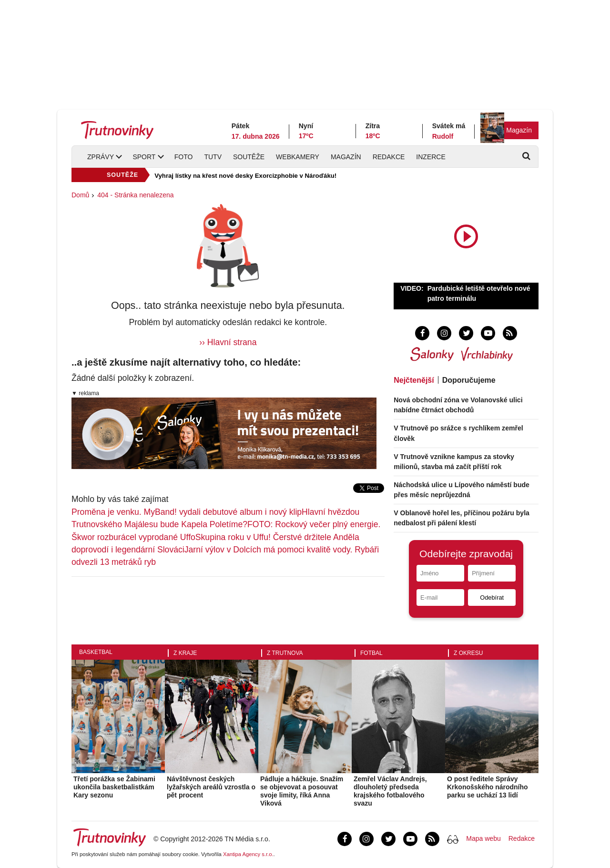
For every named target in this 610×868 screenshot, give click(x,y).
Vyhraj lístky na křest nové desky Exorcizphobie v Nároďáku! (245, 176)
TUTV (213, 157)
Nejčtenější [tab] (414, 380)
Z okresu (468, 653)
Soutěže (249, 157)
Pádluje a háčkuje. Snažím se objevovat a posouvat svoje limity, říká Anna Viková (302, 791)
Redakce (389, 157)
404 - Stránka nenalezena (135, 195)
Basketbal (96, 652)
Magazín (519, 130)
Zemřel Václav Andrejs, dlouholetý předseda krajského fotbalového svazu (390, 791)
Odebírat (492, 597)
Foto (184, 157)
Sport (144, 157)
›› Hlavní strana (228, 342)
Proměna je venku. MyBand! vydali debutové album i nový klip (187, 512)
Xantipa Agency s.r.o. (248, 854)
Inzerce (431, 157)
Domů (80, 195)
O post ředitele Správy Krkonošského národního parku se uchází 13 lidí (488, 787)
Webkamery (298, 157)
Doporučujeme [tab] (469, 380)
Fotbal (371, 653)
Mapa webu (483, 838)
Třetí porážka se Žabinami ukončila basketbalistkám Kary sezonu (114, 787)
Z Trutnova (285, 653)
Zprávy (101, 157)
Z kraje (185, 653)
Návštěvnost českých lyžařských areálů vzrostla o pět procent (211, 787)
